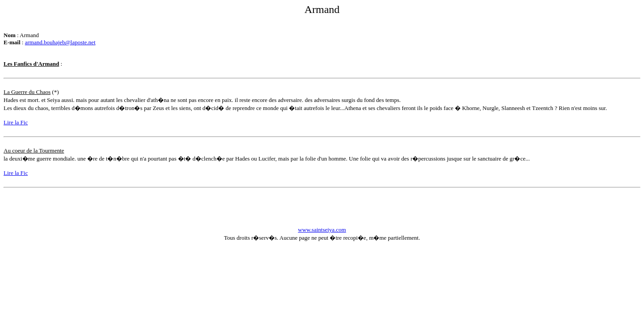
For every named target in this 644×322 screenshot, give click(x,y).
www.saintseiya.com (322, 230)
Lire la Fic (16, 122)
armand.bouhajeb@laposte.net (60, 42)
